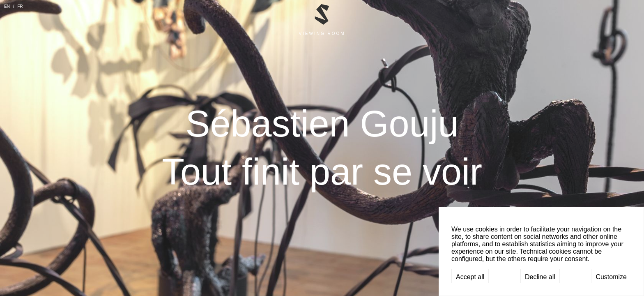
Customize (611, 277)
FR (20, 6)
